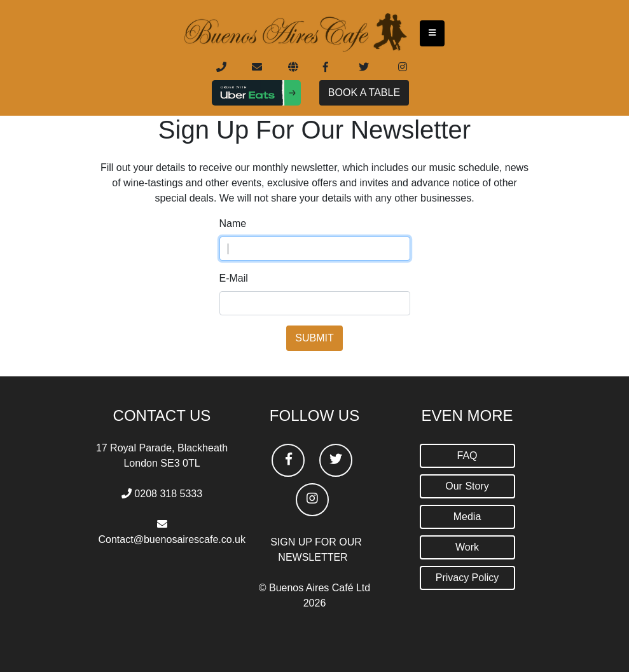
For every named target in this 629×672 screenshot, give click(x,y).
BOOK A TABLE (364, 93)
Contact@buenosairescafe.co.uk (172, 539)
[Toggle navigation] (432, 33)
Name (233, 223)
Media (467, 517)
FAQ (467, 456)
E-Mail (234, 278)
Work (467, 547)
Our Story (467, 486)
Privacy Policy (467, 578)
